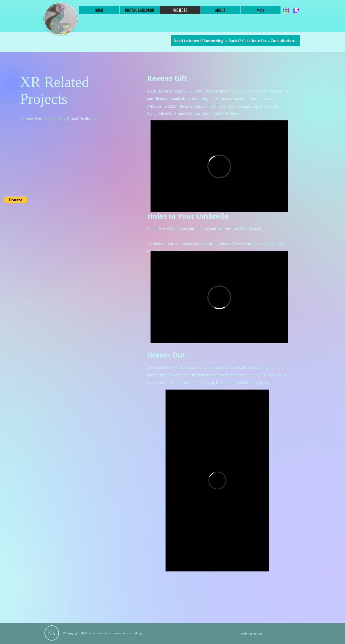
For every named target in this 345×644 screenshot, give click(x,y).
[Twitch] (296, 11)
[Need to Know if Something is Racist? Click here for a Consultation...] (235, 41)
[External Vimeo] (219, 166)
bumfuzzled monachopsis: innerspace (216, 375)
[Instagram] (286, 11)
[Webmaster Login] (253, 634)
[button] (16, 200)
